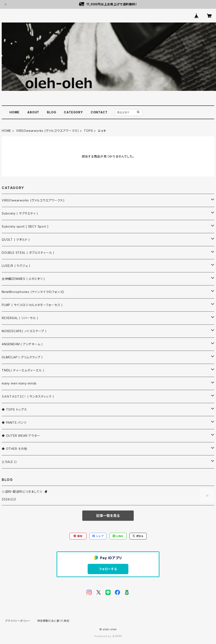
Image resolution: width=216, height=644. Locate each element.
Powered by (108, 636)
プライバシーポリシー (18, 621)
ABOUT (33, 112)
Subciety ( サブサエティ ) (20, 213)
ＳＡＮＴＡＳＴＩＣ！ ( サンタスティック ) (28, 396)
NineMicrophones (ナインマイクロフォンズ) (33, 292)
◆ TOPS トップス (14, 409)
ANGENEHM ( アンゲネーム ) (22, 344)
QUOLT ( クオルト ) (16, 239)
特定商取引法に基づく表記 (53, 621)
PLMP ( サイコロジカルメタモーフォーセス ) (32, 305)
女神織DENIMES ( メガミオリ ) (23, 279)
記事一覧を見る (108, 516)
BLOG (52, 112)
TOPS (88, 131)
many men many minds (19, 383)
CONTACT (99, 112)
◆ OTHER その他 (14, 449)
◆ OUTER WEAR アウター (21, 436)
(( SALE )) (9, 462)
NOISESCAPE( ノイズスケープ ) (24, 331)
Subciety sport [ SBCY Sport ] (25, 226)
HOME (14, 112)
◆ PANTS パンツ (14, 423)
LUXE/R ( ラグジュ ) (16, 266)
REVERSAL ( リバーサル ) (20, 318)
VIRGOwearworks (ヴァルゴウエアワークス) (47, 131)
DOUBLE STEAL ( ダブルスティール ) (28, 253)
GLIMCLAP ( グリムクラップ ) (22, 357)
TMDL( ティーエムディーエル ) (23, 370)
